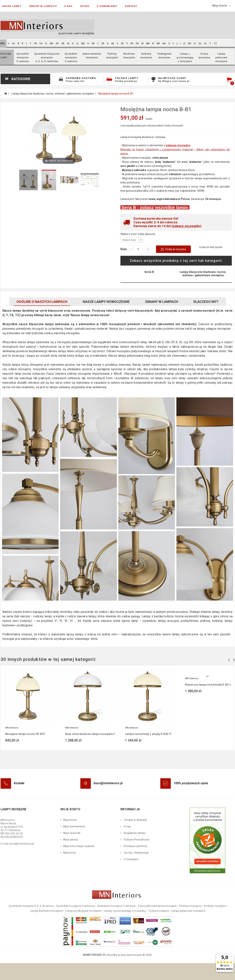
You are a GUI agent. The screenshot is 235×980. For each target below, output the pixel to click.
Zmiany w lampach (162, 302)
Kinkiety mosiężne (215, 906)
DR (189, 43)
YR (35, 43)
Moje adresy (71, 840)
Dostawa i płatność (135, 846)
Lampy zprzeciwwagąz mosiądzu (185, 57)
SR (122, 43)
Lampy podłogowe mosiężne (83, 911)
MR (148, 43)
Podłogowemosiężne (164, 56)
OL (200, 43)
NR (158, 43)
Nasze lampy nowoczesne (106, 302)
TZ (215, 43)
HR (93, 43)
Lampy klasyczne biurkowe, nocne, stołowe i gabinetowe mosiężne (203, 274)
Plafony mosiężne (190, 906)
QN (83, 43)
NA (164, 43)
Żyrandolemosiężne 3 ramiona (23, 57)
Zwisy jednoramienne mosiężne (157, 906)
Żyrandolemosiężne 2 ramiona (71, 57)
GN (51, 43)
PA (137, 43)
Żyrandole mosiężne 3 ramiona (75, 906)
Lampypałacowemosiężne (221, 57)
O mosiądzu (131, 859)
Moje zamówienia (74, 826)
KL (68, 43)
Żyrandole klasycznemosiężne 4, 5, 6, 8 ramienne (47, 57)
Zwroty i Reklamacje (136, 853)
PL (206, 43)
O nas (127, 826)
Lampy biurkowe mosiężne (46, 911)
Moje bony (70, 853)
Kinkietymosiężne (146, 56)
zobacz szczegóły (186, 226)
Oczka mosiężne (159, 911)
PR (132, 43)
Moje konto (70, 820)
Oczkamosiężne (204, 56)
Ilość (124, 249)
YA (41, 43)
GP (57, 43)
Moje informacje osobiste (79, 846)
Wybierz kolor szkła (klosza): (138, 234)
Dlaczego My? (206, 302)
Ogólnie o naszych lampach (42, 302)
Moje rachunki (72, 833)
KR (63, 43)
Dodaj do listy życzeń (211, 247)
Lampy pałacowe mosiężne (188, 911)
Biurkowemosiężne (129, 56)
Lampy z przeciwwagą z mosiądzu (125, 911)
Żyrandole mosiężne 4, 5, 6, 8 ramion (31, 906)
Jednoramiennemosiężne (92, 56)
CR (103, 43)
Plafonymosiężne (112, 56)
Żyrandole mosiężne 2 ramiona (116, 906)
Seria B (149, 272)
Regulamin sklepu (134, 833)
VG (13, 43)
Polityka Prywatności (136, 840)
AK (113, 43)
